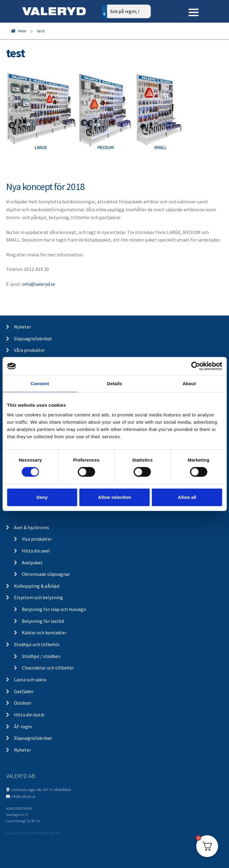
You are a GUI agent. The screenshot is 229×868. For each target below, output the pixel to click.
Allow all (187, 497)
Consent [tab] (40, 384)
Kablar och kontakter (44, 633)
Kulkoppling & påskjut (37, 586)
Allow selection (114, 497)
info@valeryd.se (39, 284)
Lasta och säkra (30, 679)
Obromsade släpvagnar (46, 574)
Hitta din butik (29, 715)
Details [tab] (115, 384)
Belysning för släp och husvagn (54, 609)
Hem (22, 31)
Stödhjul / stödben (41, 656)
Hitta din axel (36, 551)
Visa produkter (37, 539)
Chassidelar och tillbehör (48, 668)
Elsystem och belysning (39, 597)
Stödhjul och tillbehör (37, 644)
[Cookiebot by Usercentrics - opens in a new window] (195, 366)
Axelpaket (32, 563)
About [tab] (189, 384)
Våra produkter (29, 350)
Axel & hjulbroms (32, 527)
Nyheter (22, 327)
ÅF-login (23, 726)
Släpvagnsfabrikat (33, 339)
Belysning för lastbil (43, 621)
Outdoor (23, 703)
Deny (42, 497)
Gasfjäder (24, 691)
